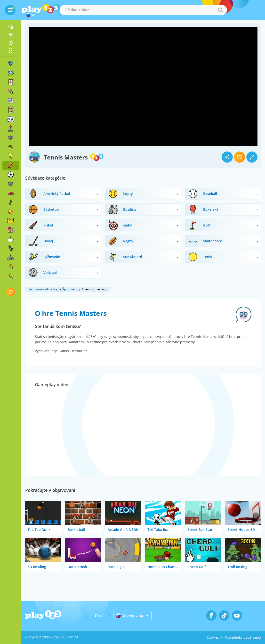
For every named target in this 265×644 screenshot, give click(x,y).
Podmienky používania (243, 637)
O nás (100, 616)
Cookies (213, 637)
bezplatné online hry (43, 289)
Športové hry (71, 289)
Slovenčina (129, 615)
